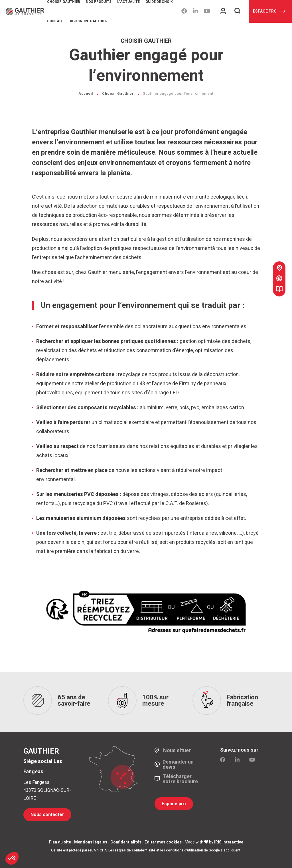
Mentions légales (91, 842)
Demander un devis (178, 764)
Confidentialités (126, 842)
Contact (56, 21)
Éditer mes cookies (163, 842)
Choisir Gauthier (118, 94)
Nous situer (177, 750)
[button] (12, 858)
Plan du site (60, 842)
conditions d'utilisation (184, 850)
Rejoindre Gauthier (89, 21)
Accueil (86, 94)
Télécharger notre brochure (180, 779)
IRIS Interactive (229, 842)
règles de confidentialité (135, 850)
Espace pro (269, 11)
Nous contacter (47, 814)
